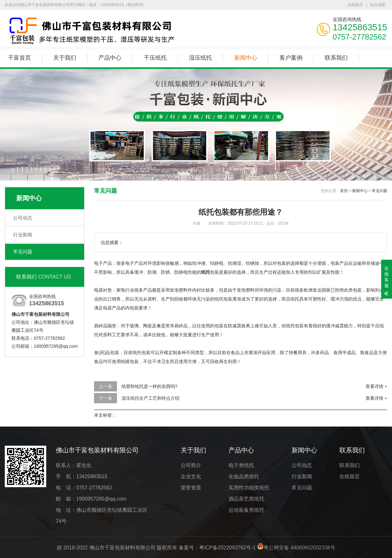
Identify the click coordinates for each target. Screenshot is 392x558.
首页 (344, 191)
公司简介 (191, 465)
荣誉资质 (191, 488)
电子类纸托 (241, 465)
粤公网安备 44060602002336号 (299, 548)
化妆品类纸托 (244, 476)
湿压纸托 (200, 58)
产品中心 (110, 58)
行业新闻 (23, 235)
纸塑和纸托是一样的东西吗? (149, 386)
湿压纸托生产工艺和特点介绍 (150, 398)
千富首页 (19, 58)
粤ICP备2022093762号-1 (228, 548)
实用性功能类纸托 (249, 488)
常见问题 (23, 252)
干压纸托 (155, 58)
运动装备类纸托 (246, 510)
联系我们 (336, 58)
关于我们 (65, 58)
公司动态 (23, 218)
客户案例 (291, 58)
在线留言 (355, 5)
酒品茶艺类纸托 (246, 499)
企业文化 (191, 476)
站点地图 (378, 5)
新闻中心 (246, 58)
